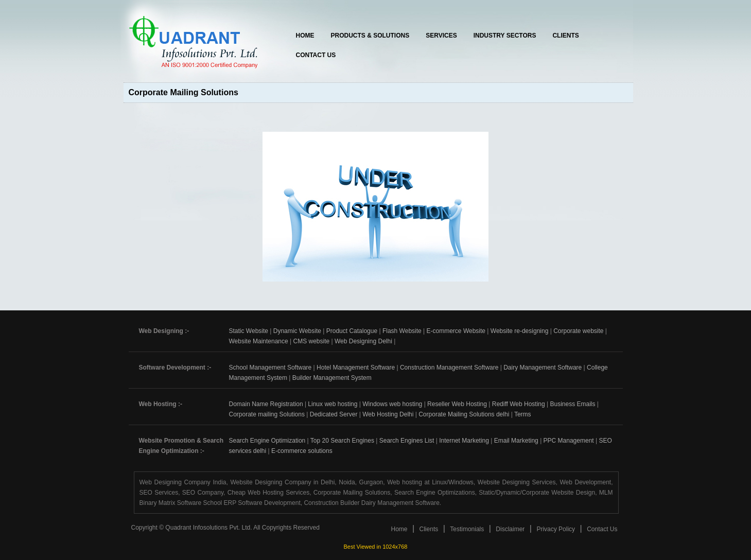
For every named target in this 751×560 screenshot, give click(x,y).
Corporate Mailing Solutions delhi (464, 414)
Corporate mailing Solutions (267, 414)
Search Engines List (407, 441)
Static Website (249, 331)
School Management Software (270, 367)
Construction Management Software (449, 367)
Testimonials (467, 529)
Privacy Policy (556, 529)
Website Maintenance (259, 341)
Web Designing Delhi (363, 341)
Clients (565, 36)
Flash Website (402, 331)
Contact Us (316, 55)
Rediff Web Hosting (519, 404)
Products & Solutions (370, 36)
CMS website (311, 341)
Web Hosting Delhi (388, 414)
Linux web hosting (333, 404)
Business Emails (572, 404)
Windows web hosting (392, 404)
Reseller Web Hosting (457, 404)
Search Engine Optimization (267, 441)
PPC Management (569, 441)
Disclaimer (510, 529)
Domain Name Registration (266, 404)
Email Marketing (516, 441)
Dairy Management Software (543, 367)
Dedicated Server (334, 414)
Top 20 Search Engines (342, 441)
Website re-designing (520, 331)
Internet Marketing (464, 441)
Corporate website (578, 331)
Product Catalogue (352, 331)
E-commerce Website (456, 331)
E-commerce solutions (302, 451)
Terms (523, 414)
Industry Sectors (505, 36)
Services (441, 36)
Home (305, 36)
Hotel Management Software (356, 367)
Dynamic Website (297, 331)
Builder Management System (332, 378)
